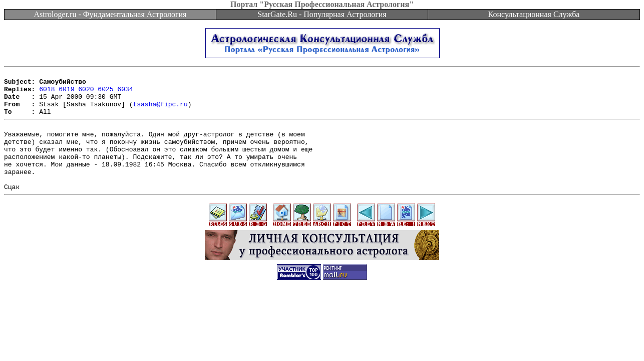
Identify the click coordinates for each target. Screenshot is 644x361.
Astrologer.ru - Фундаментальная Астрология (110, 14)
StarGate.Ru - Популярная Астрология (322, 14)
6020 (86, 93)
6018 (47, 93)
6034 (125, 93)
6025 (105, 93)
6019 (66, 93)
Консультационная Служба (534, 14)
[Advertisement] (322, 332)
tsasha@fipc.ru (160, 111)
